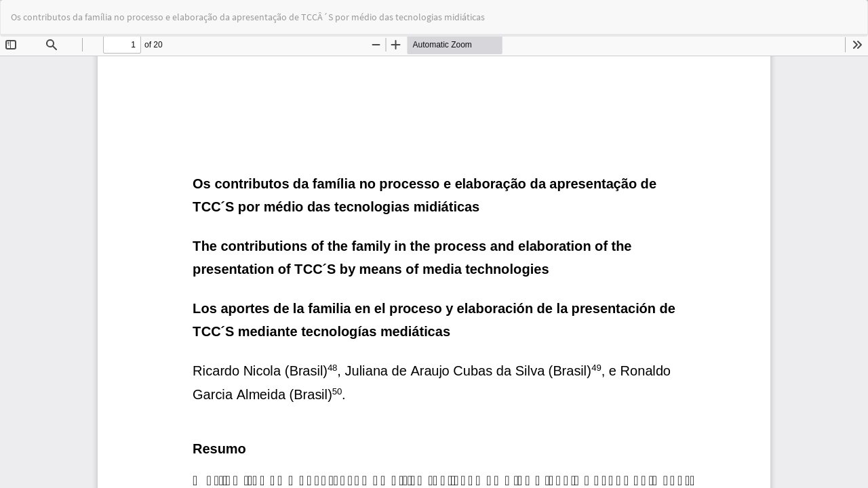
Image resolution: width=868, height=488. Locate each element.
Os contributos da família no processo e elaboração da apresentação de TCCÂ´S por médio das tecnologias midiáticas (248, 17)
